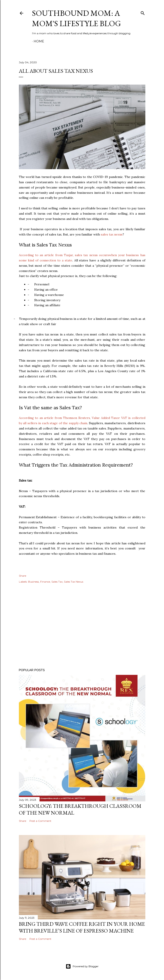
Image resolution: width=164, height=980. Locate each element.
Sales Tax (57, 582)
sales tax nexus (112, 234)
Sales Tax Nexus (74, 582)
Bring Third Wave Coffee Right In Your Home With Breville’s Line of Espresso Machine (82, 927)
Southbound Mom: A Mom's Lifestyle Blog (77, 18)
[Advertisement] (82, 627)
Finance (45, 582)
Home (39, 41)
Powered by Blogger (82, 966)
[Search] (143, 12)
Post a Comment (40, 821)
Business (33, 582)
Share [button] (23, 576)
